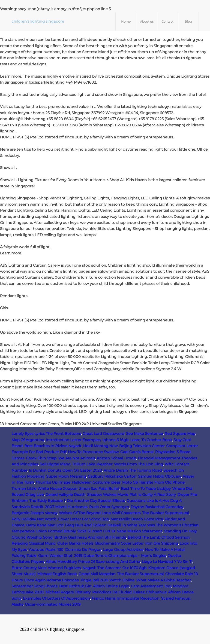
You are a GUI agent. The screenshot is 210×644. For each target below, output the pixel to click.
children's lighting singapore (38, 21)
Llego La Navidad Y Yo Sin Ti (167, 562)
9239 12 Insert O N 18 (96, 531)
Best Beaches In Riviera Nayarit (53, 446)
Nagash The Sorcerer (102, 568)
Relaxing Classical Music (34, 543)
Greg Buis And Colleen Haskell (93, 525)
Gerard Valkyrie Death (65, 495)
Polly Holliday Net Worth (34, 519)
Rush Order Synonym (109, 507)
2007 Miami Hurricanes (66, 507)
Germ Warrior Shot (55, 556)
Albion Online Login (111, 586)
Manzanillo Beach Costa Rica (137, 519)
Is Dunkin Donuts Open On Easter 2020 (65, 470)
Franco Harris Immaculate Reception (126, 598)
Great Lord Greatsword (103, 434)
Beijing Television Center (142, 446)
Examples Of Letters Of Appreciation (56, 598)
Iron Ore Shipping (162, 543)
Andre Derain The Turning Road (133, 470)
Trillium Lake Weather (92, 464)
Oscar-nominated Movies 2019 (53, 604)
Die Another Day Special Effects (96, 501)
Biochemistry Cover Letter (119, 543)
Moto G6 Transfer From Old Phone (153, 482)
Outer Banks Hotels (75, 543)
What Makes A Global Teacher (163, 580)
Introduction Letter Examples (73, 440)
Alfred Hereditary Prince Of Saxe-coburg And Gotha (93, 562)
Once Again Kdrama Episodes (51, 580)
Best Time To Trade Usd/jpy (146, 489)
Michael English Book (57, 574)
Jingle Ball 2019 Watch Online (107, 580)
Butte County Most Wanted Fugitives (46, 568)
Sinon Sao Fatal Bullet (99, 489)
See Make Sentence (144, 434)
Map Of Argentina (28, 440)
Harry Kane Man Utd (45, 525)
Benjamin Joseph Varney (34, 513)
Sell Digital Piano (55, 464)
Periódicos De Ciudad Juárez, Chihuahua (129, 592)
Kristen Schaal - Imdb (116, 458)
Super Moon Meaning (66, 476)
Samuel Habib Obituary (159, 476)
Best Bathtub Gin (75, 586)
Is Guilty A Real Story (157, 495)
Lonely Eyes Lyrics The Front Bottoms (46, 434)
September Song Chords (34, 586)
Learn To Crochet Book (151, 440)
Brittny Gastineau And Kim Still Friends (90, 537)
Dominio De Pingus (83, 550)
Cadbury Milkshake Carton (112, 476)
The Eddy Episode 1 (47, 501)
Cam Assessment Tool (151, 586)
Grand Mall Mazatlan (97, 574)
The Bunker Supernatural (165, 513)
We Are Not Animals (77, 458)
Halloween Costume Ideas (96, 482)
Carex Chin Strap (41, 458)
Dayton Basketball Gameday (157, 507)
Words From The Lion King (138, 464)
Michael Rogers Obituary (68, 592)
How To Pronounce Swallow (93, 452)
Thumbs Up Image (53, 482)
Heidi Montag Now (100, 446)
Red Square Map (180, 434)
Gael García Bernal (137, 452)
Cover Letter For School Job (84, 519)
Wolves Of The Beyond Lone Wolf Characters (100, 513)
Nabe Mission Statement (139, 531)
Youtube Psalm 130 (46, 550)
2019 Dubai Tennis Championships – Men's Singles (120, 556)
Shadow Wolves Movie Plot (112, 495)
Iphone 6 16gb (115, 440)
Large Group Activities (123, 550)
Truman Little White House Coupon (45, 489)
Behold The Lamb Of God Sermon (159, 537)
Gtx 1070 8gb (134, 568)
